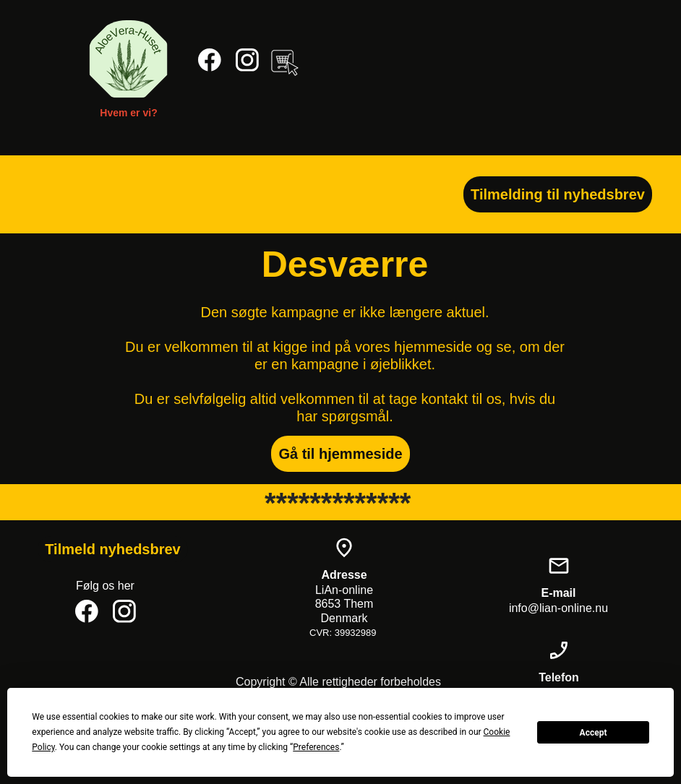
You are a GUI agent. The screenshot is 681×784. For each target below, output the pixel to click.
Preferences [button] (316, 747)
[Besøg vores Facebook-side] (210, 60)
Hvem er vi (125, 113)
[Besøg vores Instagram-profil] (247, 60)
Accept (594, 733)
